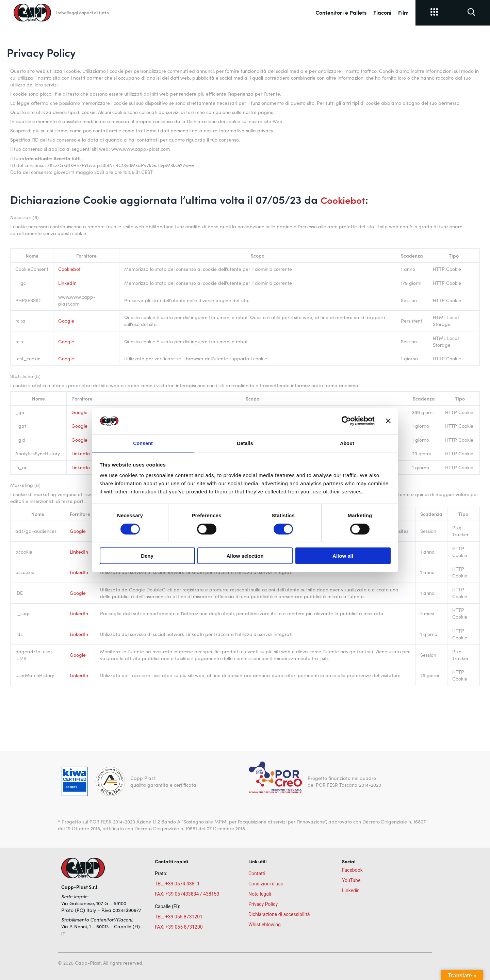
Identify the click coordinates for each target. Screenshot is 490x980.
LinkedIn (67, 283)
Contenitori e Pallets (341, 12)
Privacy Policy (263, 904)
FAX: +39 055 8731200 (179, 927)
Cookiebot (346, 199)
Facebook (352, 870)
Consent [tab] (143, 443)
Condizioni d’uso (266, 884)
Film (403, 12)
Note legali (260, 894)
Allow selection (245, 557)
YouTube (351, 880)
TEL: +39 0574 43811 (177, 884)
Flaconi (382, 12)
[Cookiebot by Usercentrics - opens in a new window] (345, 420)
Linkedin (351, 891)
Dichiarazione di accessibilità (279, 914)
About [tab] (347, 443)
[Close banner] (388, 420)
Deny (147, 557)
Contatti (257, 873)
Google (66, 321)
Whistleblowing (265, 925)
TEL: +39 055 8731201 (179, 917)
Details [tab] (245, 443)
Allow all (343, 557)
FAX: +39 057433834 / (178, 894)
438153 (211, 894)
